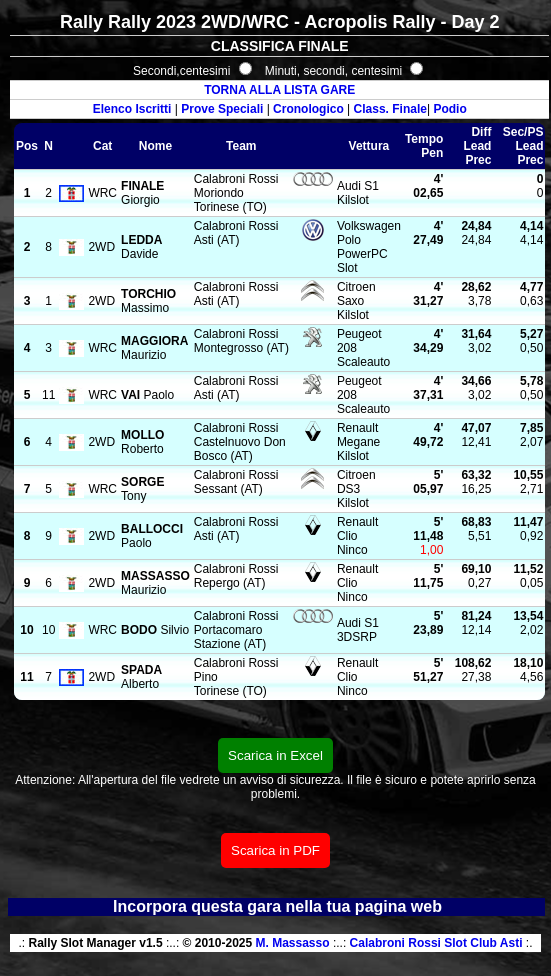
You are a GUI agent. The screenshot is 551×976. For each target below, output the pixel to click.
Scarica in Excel (275, 755)
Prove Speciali (222, 109)
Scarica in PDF (275, 850)
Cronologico (308, 109)
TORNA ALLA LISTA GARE (279, 90)
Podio (449, 109)
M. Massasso (293, 943)
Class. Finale (390, 109)
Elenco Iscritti (132, 109)
